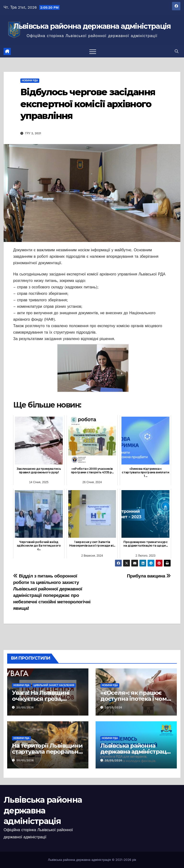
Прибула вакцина (149, 576)
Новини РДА (30, 81)
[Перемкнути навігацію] (93, 51)
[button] (177, 51)
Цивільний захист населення (54, 685)
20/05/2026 (25, 708)
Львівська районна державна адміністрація (92, 26)
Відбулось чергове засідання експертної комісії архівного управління (88, 104)
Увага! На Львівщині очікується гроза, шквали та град (41, 699)
